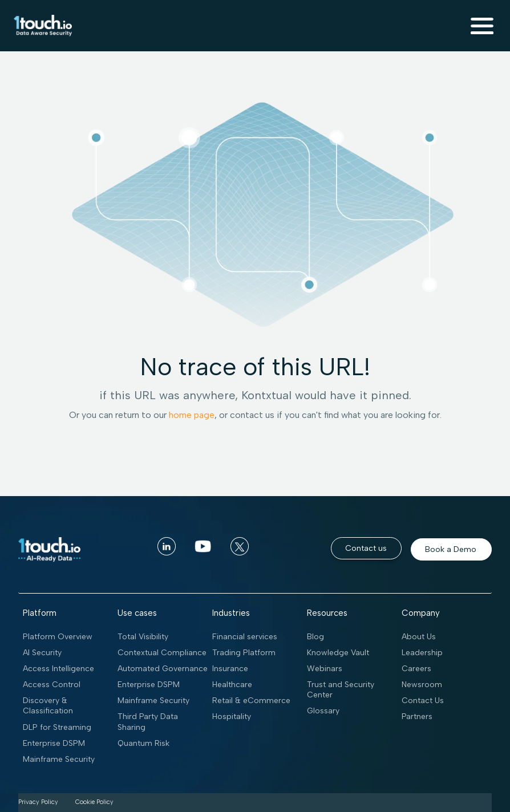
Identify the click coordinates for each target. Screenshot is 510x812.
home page (192, 415)
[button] (482, 26)
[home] (41, 26)
